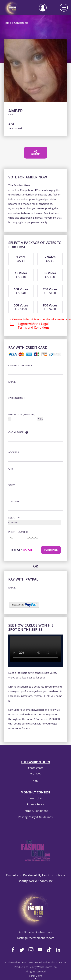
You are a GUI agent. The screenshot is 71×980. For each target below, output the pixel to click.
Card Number (17, 398)
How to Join (35, 798)
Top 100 (35, 774)
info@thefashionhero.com (36, 932)
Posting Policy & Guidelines (35, 817)
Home (7, 23)
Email (12, 382)
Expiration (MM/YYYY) (22, 414)
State (12, 485)
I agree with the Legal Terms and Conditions (34, 326)
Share (35, 153)
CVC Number (16, 432)
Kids (35, 781)
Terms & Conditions (36, 811)
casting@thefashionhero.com (36, 938)
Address (14, 452)
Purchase (51, 550)
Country (14, 518)
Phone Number (18, 532)
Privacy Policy (35, 804)
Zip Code (14, 501)
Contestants (36, 768)
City (11, 469)
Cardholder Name (20, 365)
